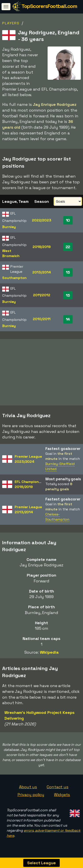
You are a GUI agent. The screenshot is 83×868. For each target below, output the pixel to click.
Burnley (9, 227)
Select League (41, 863)
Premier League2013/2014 (28, 511)
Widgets (62, 796)
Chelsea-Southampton (57, 518)
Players (11, 23)
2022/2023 (42, 220)
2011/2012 (42, 295)
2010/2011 (41, 319)
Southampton (14, 278)
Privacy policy (31, 796)
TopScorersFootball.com (49, 6)
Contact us (58, 788)
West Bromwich (11, 253)
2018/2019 (42, 247)
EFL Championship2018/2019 (30, 486)
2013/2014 (41, 272)
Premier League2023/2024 (28, 461)
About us (28, 788)
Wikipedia (49, 654)
